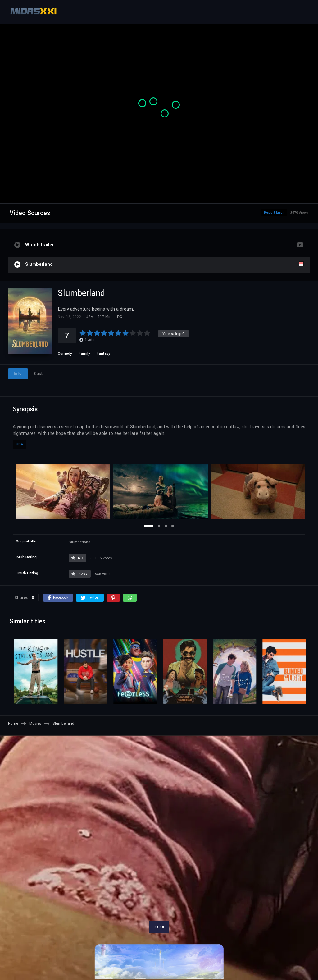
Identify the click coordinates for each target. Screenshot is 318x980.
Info (18, 374)
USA (20, 444)
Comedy (65, 354)
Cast (39, 374)
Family (84, 354)
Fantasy (103, 354)
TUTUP (159, 927)
